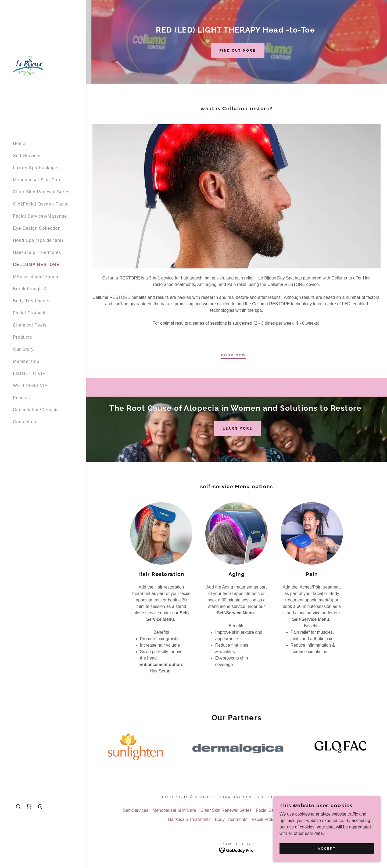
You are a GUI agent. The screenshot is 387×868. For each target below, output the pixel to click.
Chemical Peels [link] (30, 325)
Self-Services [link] (27, 156)
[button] (40, 807)
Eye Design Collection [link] (37, 228)
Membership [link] (26, 361)
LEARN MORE (238, 428)
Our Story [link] (23, 349)
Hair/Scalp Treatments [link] (37, 252)
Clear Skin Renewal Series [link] (42, 192)
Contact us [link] (24, 422)
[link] (28, 65)
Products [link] (22, 337)
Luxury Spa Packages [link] (36, 168)
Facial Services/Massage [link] (40, 216)
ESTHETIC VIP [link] (29, 373)
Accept (327, 849)
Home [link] (19, 144)
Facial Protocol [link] (29, 313)
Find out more (238, 51)
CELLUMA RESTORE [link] (36, 265)
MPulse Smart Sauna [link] (36, 277)
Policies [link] (21, 398)
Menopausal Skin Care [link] (37, 180)
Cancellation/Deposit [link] (35, 410)
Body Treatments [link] (31, 301)
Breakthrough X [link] (30, 289)
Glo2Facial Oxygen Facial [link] (41, 204)
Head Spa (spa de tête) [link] (38, 240)
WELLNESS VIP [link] (30, 386)
